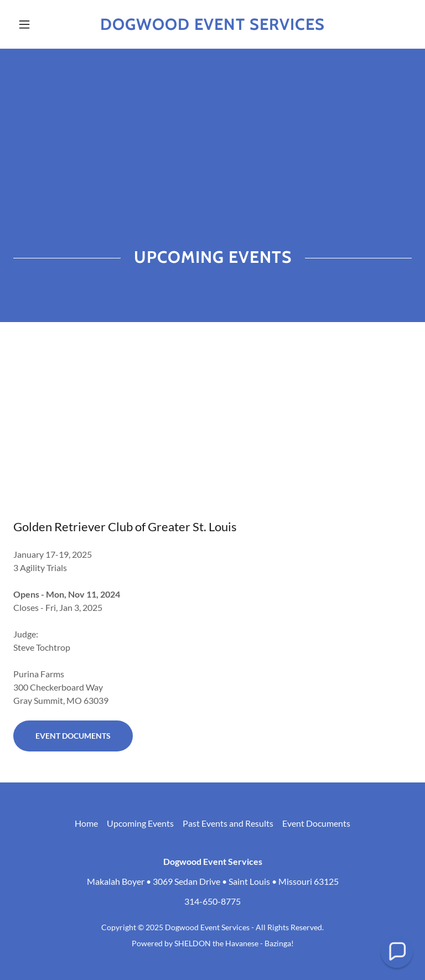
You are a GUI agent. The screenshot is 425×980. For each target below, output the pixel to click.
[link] (212, 26)
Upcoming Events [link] (140, 823)
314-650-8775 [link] (212, 901)
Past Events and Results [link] (228, 823)
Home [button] (86, 823)
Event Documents (73, 736)
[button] (43, 24)
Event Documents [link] (316, 823)
